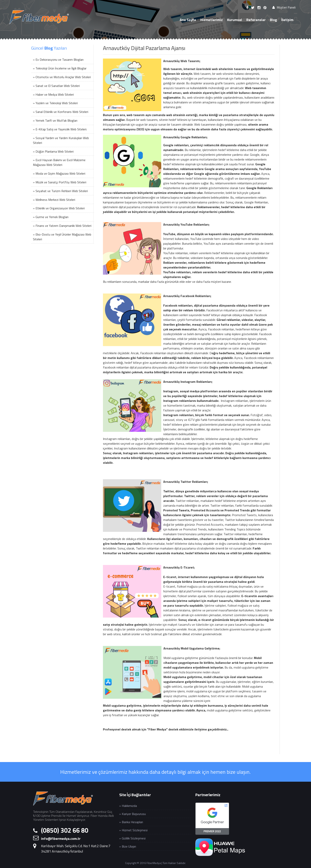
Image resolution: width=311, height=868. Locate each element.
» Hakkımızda (128, 806)
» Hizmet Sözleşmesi (133, 830)
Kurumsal (235, 20)
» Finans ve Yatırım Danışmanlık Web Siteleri (62, 226)
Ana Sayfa (188, 20)
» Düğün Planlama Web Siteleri (53, 151)
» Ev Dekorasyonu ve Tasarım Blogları (58, 60)
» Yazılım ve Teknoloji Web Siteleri (55, 103)
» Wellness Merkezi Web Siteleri (54, 200)
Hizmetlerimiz (212, 20)
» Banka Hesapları (131, 822)
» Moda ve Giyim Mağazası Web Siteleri (59, 173)
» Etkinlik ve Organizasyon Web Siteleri (59, 208)
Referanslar (256, 20)
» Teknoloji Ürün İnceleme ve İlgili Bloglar (60, 68)
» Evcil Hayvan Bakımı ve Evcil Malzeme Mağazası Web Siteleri (59, 162)
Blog (273, 20)
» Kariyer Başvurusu (132, 814)
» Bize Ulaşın (128, 846)
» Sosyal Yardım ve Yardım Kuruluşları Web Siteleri (61, 140)
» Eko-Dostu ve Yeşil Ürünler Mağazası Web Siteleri (62, 237)
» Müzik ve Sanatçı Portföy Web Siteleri (60, 182)
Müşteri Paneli (284, 7)
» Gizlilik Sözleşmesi (132, 838)
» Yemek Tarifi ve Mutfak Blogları (55, 120)
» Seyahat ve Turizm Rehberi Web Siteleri (60, 191)
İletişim (287, 20)
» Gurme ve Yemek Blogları (51, 217)
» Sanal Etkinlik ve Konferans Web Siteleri (61, 112)
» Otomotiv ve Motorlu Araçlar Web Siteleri (62, 77)
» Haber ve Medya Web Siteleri (53, 94)
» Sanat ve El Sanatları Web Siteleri (56, 86)
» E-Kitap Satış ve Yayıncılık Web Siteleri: (60, 129)
